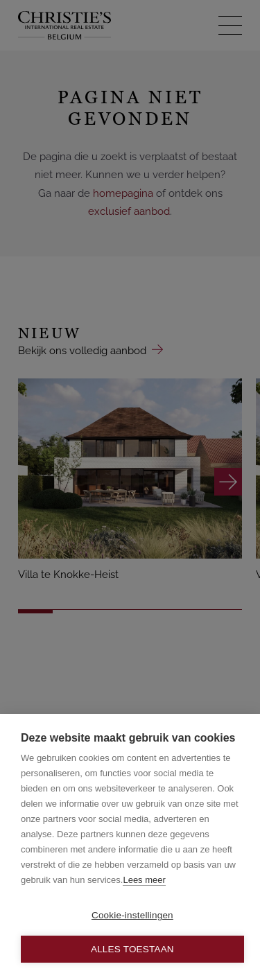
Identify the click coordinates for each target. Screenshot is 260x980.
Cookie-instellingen (132, 915)
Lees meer (144, 880)
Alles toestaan (132, 949)
